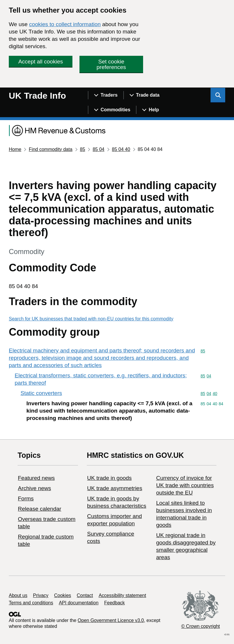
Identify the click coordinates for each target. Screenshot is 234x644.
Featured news (36, 478)
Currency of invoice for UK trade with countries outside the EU (185, 485)
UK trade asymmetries (115, 488)
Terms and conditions (31, 603)
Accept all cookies (40, 62)
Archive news (34, 488)
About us (18, 595)
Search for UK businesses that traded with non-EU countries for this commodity (91, 319)
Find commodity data (51, 149)
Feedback (114, 603)
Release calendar (40, 509)
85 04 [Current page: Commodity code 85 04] (99, 149)
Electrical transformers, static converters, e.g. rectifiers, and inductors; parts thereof (101, 379)
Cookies (63, 595)
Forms (26, 498)
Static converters (41, 393)
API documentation (79, 603)
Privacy (41, 595)
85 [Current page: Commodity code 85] (82, 149)
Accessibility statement (122, 595)
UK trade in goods (109, 478)
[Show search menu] (218, 95)
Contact (85, 595)
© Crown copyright (201, 626)
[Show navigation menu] (106, 95)
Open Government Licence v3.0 (111, 620)
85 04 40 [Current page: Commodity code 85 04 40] (121, 149)
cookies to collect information (65, 24)
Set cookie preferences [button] (111, 64)
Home (15, 149)
